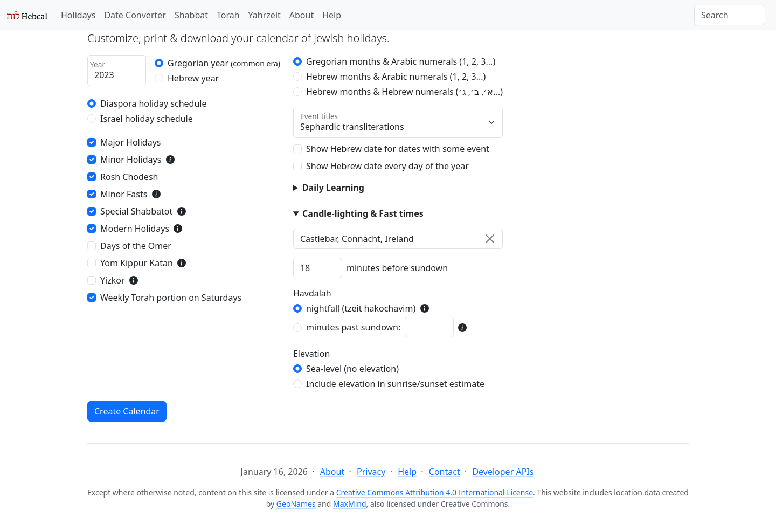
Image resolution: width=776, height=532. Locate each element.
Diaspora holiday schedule (154, 103)
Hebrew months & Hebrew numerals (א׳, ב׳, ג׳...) (404, 92)
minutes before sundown (397, 268)
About (302, 15)
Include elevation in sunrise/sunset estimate (395, 384)
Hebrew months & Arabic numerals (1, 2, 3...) (396, 77)
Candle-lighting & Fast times (363, 213)
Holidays (78, 15)
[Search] (730, 15)
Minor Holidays (131, 160)
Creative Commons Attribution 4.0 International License (435, 492)
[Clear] (490, 239)
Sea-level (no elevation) (352, 369)
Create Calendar (127, 411)
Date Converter (135, 15)
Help (332, 15)
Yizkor (113, 280)
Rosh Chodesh (129, 177)
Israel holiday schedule (147, 119)
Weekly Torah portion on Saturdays (171, 298)
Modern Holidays (135, 229)
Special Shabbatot (136, 211)
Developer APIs (503, 472)
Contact (445, 472)
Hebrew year (193, 78)
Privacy (371, 472)
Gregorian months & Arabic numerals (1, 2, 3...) (401, 61)
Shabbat (191, 15)
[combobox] (398, 239)
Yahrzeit (265, 15)
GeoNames (296, 504)
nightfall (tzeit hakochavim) (361, 308)
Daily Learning (333, 188)
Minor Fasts (124, 194)
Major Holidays (131, 142)
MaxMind (350, 504)
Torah (228, 15)
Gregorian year (224, 63)
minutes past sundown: (353, 327)
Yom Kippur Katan (137, 263)
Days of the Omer (136, 246)
